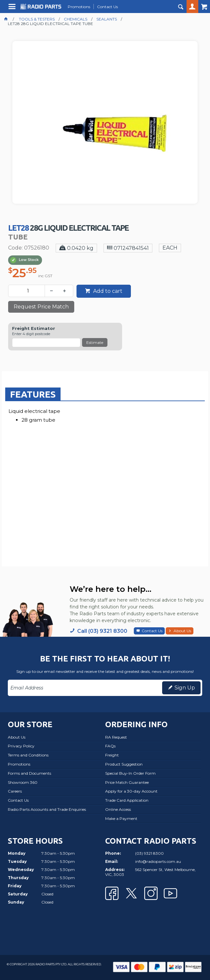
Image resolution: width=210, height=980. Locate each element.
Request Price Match (41, 307)
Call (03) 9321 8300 (102, 631)
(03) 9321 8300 (149, 853)
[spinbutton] (28, 291)
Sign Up (185, 688)
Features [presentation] (33, 394)
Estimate (95, 342)
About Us (182, 631)
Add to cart (107, 291)
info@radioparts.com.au (158, 861)
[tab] (33, 394)
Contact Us (152, 631)
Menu (13, 9)
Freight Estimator (34, 328)
